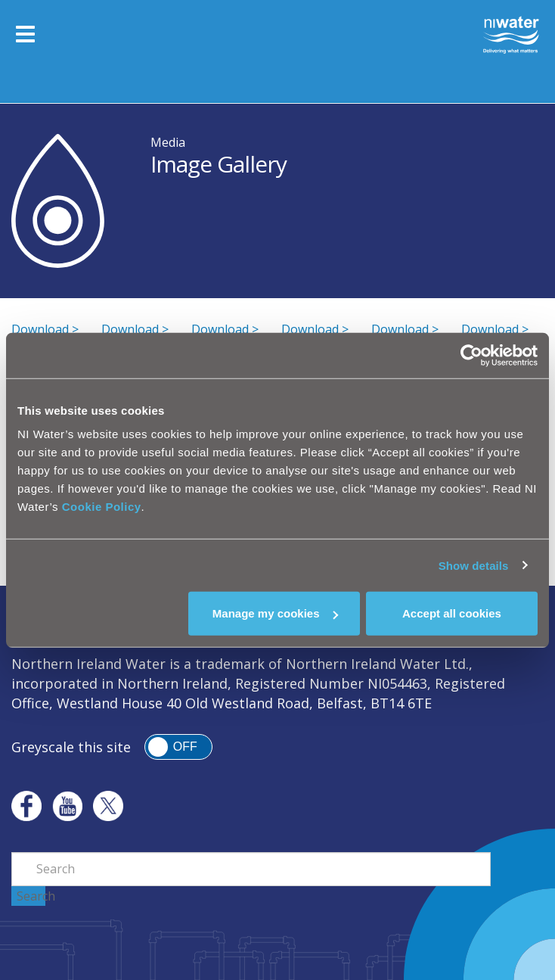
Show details (474, 565)
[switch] (178, 747)
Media (168, 142)
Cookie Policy (102, 507)
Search (31, 896)
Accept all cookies (452, 613)
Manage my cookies (275, 613)
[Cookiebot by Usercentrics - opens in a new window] (471, 355)
